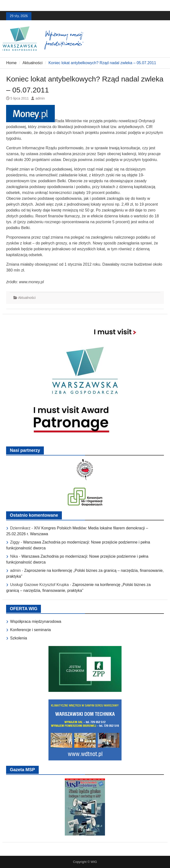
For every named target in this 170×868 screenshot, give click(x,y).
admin (40, 98)
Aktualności (27, 298)
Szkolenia (18, 638)
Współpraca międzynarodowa (36, 621)
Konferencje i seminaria (30, 630)
